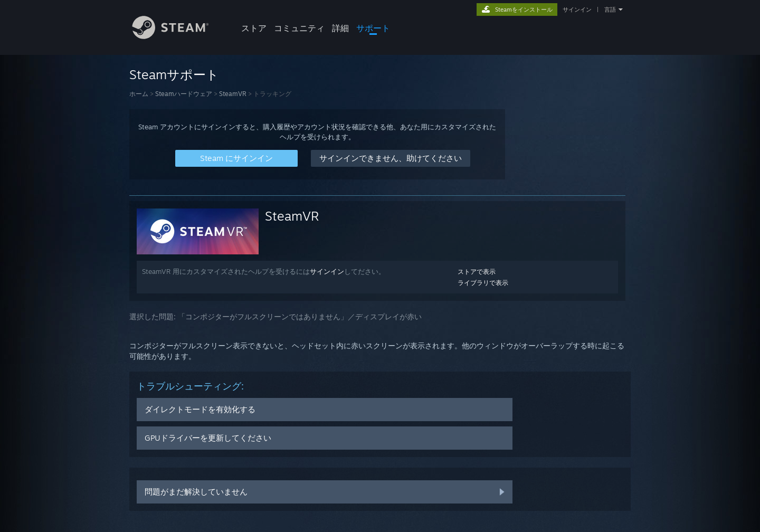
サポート (373, 28)
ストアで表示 (477, 272)
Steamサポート (174, 74)
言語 (610, 9)
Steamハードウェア (184, 94)
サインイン (577, 9)
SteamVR (233, 94)
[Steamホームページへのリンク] (178, 36)
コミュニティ (299, 28)
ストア (254, 28)
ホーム (139, 94)
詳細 (340, 28)
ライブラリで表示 (483, 283)
